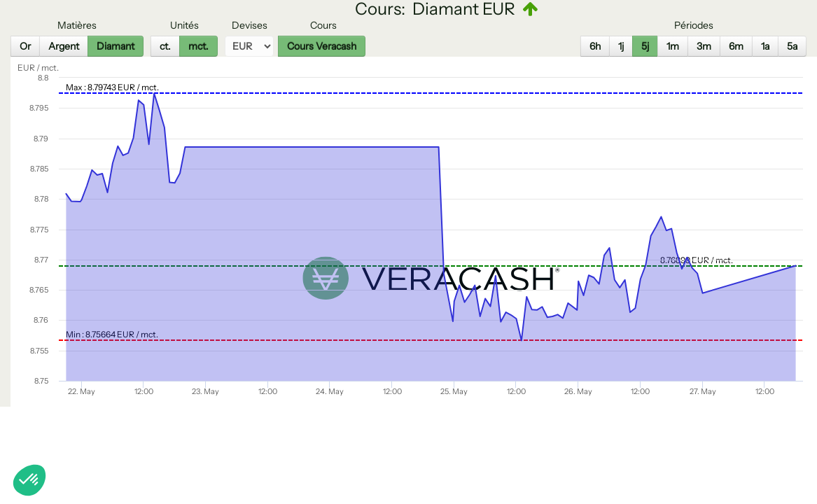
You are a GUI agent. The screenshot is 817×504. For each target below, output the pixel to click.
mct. (198, 46)
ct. (165, 46)
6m (736, 46)
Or (25, 46)
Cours (323, 25)
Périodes (694, 25)
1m (673, 46)
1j (621, 46)
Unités (184, 25)
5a (792, 46)
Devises (250, 25)
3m (704, 46)
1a (765, 46)
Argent (64, 46)
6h (595, 46)
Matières (77, 25)
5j (645, 46)
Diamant (116, 46)
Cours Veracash (322, 46)
